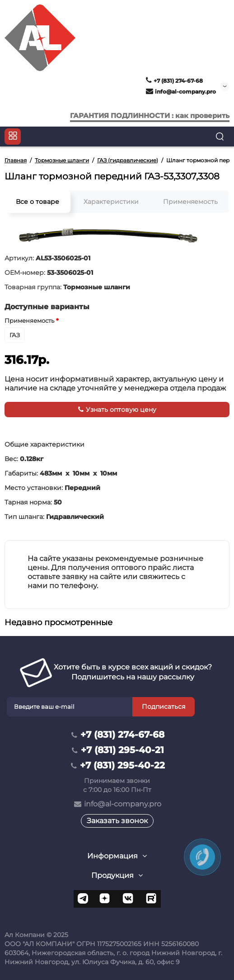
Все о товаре (37, 202)
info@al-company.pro (181, 92)
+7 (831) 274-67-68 (174, 81)
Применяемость (190, 202)
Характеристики (111, 202)
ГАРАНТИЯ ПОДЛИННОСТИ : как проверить (150, 115)
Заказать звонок (117, 821)
